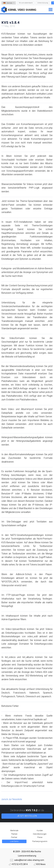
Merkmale (14, 830)
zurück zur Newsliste (12, 799)
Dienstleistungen (40, 834)
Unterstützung (43, 3)
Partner (14, 837)
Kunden (40, 830)
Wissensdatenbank (26, 3)
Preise (40, 837)
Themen (14, 834)
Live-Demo (14, 841)
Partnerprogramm (40, 841)
